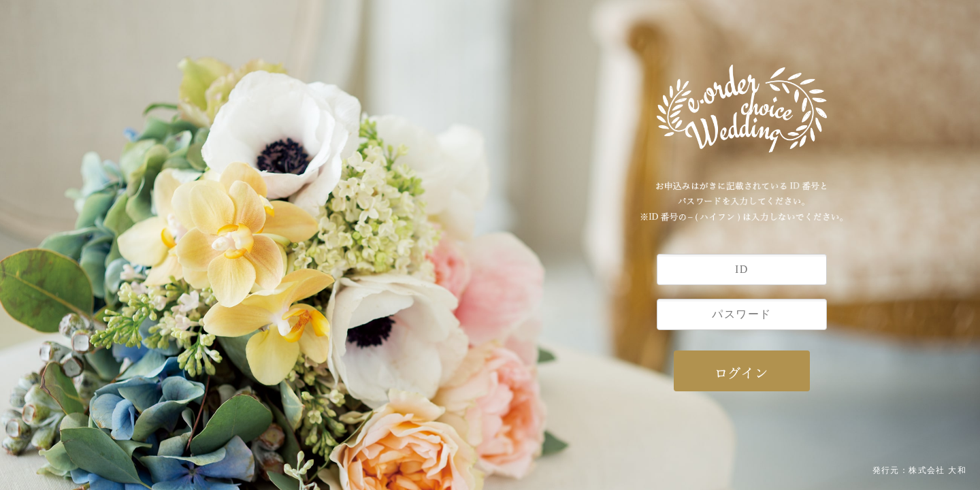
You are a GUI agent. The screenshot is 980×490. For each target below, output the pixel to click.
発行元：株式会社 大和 (919, 470)
